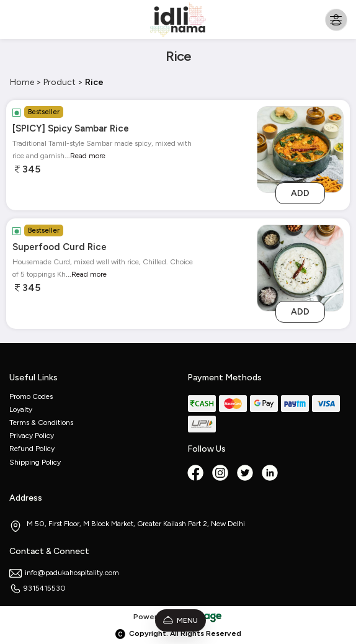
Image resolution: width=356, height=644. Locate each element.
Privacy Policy (32, 436)
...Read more (85, 156)
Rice (94, 82)
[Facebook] (197, 474)
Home (22, 82)
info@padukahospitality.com (64, 573)
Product (60, 82)
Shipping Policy (35, 462)
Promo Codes (31, 396)
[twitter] (246, 474)
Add (300, 193)
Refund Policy (32, 449)
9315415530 (38, 588)
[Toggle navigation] (336, 20)
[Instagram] (221, 474)
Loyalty (21, 409)
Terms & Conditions (41, 423)
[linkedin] (271, 474)
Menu (180, 620)
